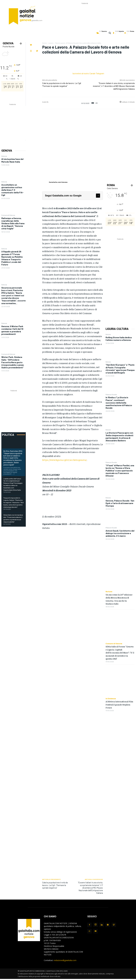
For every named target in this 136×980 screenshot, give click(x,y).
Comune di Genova (8, 215)
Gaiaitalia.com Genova (58, 182)
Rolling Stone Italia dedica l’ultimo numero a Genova (119, 339)
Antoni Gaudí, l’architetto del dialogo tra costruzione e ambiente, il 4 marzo (120, 533)
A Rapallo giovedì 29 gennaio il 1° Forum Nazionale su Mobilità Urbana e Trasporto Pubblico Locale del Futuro (12, 258)
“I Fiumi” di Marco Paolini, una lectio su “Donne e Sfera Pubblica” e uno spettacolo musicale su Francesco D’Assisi (120, 471)
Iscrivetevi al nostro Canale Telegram (88, 74)
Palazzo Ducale (111, 394)
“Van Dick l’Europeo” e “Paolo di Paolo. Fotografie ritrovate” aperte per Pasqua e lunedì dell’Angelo (120, 369)
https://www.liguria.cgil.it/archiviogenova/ (64, 460)
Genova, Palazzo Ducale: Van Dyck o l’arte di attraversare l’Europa (120, 503)
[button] (110, 33)
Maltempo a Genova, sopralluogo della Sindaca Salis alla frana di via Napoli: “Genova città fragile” (13, 223)
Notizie (108, 334)
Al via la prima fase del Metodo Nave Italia (12, 160)
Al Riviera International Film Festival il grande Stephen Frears (119, 704)
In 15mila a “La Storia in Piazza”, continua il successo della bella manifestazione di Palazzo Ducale (119, 403)
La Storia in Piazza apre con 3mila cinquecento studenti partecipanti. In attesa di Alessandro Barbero (119, 437)
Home (44, 43)
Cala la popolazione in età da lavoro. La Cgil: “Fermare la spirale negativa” (55, 885)
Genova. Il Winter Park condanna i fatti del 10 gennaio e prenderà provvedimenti (12, 330)
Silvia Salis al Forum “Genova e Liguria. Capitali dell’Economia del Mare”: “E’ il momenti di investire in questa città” (120, 652)
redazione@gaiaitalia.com (65, 960)
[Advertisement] (85, 11)
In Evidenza (111, 699)
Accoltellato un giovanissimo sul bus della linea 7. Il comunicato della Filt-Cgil (12, 190)
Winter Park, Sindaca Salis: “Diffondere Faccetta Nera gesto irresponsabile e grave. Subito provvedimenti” (13, 362)
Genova (4, 156)
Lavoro (51, 43)
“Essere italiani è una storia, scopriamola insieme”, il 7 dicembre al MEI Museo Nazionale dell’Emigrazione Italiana (114, 86)
